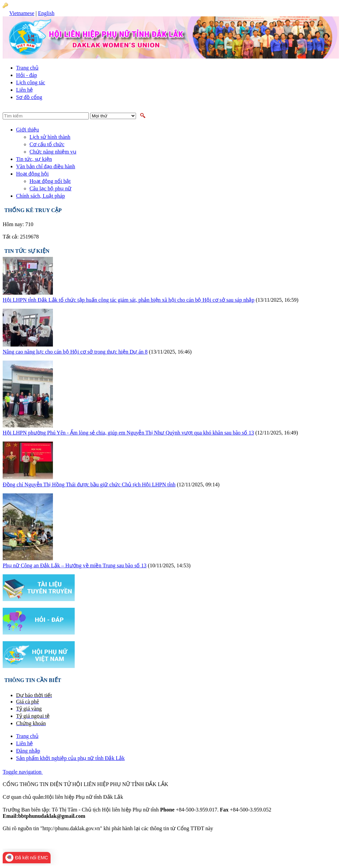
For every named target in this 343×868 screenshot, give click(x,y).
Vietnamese (22, 13)
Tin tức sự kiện (27, 251)
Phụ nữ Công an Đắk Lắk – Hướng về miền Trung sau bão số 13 (75, 565)
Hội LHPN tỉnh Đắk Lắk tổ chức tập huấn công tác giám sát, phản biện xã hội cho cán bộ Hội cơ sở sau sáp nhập (128, 300)
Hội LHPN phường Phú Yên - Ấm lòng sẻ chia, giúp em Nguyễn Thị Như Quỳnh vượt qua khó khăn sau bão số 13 (128, 433)
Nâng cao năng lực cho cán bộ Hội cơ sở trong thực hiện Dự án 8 (75, 352)
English (46, 13)
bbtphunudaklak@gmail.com (118, 816)
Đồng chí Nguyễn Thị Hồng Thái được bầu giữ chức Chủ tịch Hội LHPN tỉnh (89, 485)
